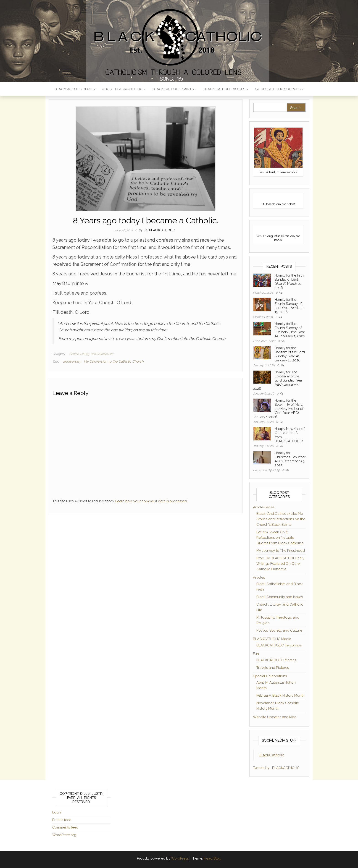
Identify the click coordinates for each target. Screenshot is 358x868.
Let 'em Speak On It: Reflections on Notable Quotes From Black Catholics (280, 538)
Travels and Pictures (273, 668)
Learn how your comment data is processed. (151, 501)
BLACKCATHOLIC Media (272, 639)
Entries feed (62, 820)
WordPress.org (64, 835)
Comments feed (65, 827)
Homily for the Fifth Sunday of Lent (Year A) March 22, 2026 (289, 282)
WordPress (180, 858)
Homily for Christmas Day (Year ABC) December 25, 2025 (290, 459)
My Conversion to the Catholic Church (114, 361)
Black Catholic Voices (226, 89)
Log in (57, 812)
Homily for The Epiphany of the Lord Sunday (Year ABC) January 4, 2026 (278, 380)
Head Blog (213, 858)
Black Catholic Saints (175, 89)
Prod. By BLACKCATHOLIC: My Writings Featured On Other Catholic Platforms (280, 564)
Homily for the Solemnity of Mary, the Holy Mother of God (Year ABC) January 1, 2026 (278, 409)
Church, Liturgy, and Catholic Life (91, 354)
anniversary (72, 361)
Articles (259, 578)
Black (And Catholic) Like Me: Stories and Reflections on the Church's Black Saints (281, 519)
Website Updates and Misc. (275, 717)
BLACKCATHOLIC (162, 230)
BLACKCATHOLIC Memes (276, 660)
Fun (256, 654)
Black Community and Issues (280, 597)
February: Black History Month (280, 695)
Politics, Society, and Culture (279, 630)
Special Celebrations (270, 676)
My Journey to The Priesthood (281, 551)
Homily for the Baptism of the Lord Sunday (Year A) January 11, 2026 (290, 354)
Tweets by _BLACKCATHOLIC (276, 768)
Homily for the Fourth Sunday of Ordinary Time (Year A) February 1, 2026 (290, 330)
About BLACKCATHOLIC (124, 89)
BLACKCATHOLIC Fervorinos (279, 645)
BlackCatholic (271, 755)
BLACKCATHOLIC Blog (75, 89)
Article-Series (264, 507)
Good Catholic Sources (279, 89)
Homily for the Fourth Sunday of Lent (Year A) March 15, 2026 (290, 306)
